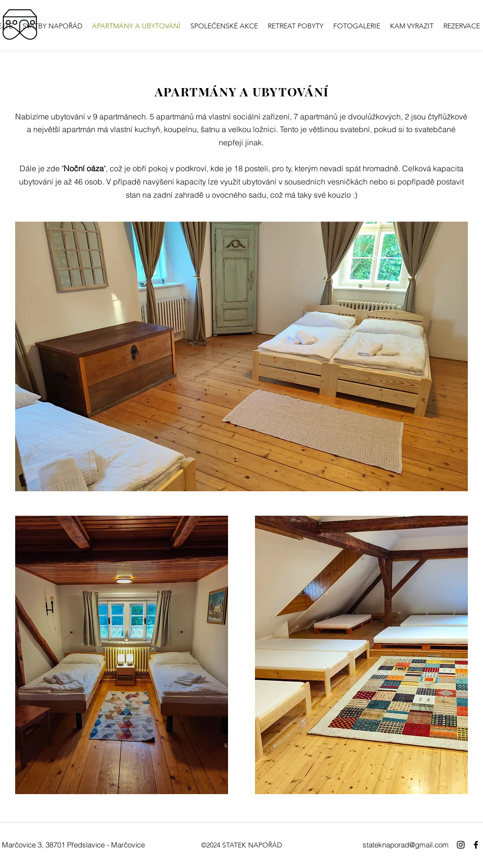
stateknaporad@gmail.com (406, 845)
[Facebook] (476, 845)
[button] (357, 26)
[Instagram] (461, 845)
